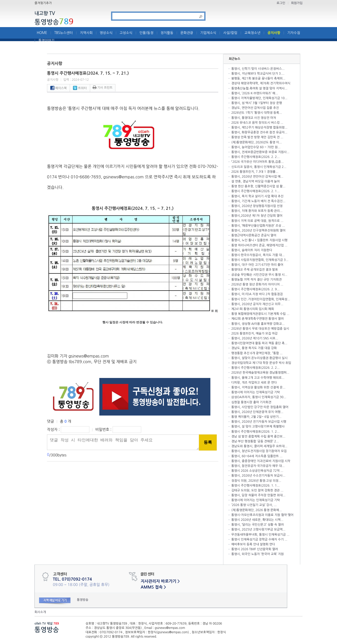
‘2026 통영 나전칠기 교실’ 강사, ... (254, 505)
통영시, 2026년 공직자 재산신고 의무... (257, 304)
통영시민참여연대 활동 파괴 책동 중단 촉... (259, 343)
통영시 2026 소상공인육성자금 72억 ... (257, 471)
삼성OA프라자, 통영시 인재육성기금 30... (259, 397)
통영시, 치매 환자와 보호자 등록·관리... (257, 211)
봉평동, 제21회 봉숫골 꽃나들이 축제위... (258, 78)
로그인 (281, 3)
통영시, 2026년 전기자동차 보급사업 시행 (259, 422)
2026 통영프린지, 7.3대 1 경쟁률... (255, 172)
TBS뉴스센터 (63, 33)
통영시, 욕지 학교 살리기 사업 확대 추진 (257, 196)
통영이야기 (46, 41)
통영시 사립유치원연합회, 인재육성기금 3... (260, 260)
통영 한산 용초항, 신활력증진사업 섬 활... (258, 186)
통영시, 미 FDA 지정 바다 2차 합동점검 (257, 294)
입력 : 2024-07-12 (76, 80)
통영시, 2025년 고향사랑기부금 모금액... (258, 530)
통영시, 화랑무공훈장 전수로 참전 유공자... (259, 132)
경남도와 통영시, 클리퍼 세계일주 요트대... (259, 446)
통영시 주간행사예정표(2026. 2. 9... (255, 289)
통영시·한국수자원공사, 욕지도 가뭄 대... (258, 255)
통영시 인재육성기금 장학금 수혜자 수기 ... (259, 539)
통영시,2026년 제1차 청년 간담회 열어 (257, 216)
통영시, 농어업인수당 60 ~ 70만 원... (256, 147)
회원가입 (297, 3)
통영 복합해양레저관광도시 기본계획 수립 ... (260, 314)
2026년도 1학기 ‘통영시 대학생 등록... (257, 113)
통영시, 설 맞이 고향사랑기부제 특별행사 (258, 427)
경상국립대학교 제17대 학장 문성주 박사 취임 (261, 363)
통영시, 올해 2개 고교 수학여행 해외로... (258, 378)
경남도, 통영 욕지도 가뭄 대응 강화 (254, 348)
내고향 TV (45, 14)
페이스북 (58, 88)
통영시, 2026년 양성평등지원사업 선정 (257, 206)
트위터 (80, 88)
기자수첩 (294, 33)
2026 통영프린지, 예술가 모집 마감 (255, 333)
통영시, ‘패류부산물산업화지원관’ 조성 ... (258, 226)
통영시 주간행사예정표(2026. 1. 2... (255, 432)
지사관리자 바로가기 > (160, 581)
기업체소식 (208, 33)
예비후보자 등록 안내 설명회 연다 (253, 544)
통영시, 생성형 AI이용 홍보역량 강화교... (258, 324)
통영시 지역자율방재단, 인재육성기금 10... (259, 98)
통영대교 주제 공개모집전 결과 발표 (255, 270)
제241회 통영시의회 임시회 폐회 (253, 309)
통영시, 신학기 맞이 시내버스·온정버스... (258, 69)
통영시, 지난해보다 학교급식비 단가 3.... (258, 74)
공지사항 (274, 33)
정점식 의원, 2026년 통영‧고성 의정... (256, 481)
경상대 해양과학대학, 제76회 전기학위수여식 (261, 83)
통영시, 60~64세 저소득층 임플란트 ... (257, 456)
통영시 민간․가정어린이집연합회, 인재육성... (261, 299)
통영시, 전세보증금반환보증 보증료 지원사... (260, 152)
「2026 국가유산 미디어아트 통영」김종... (257, 162)
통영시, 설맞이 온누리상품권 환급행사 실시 (259, 358)
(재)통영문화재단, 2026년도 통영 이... (257, 142)
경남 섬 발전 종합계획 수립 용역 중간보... (258, 436)
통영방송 (54, 22)
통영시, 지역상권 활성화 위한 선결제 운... (258, 387)
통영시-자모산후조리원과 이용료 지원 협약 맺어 (262, 515)
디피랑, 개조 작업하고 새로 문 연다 (254, 383)
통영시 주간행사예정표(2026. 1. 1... (255, 486)
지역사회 (86, 33)
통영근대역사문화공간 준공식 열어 (254, 235)
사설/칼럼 (230, 33)
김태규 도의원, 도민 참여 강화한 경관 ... (257, 490)
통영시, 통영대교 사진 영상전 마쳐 (254, 118)
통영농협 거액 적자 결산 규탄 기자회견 (256, 280)
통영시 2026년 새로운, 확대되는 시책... (257, 520)
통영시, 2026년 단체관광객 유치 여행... (257, 412)
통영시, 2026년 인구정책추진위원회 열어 (258, 231)
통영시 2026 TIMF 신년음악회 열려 (255, 549)
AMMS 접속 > (153, 587)
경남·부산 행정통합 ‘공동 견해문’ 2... (255, 441)
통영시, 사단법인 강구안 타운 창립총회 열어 (260, 407)
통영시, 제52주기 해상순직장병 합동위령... (259, 128)
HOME (42, 33)
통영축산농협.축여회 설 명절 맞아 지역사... (259, 88)
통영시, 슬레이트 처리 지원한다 (252, 250)
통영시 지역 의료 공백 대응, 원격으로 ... (257, 221)
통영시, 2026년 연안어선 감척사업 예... (257, 177)
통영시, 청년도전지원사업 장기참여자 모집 (259, 451)
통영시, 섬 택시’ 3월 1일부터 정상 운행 (257, 103)
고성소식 (126, 33)
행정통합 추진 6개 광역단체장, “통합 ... (257, 353)
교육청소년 (252, 33)
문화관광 (187, 33)
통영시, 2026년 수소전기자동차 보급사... (258, 476)
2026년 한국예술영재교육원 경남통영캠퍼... (260, 373)
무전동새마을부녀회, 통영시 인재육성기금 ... (260, 535)
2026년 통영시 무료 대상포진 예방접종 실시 (260, 329)
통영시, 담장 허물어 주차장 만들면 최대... (258, 495)
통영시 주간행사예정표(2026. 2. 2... (255, 157)
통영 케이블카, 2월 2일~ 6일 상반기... (256, 417)
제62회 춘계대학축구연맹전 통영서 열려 (257, 319)
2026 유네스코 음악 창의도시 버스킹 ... (257, 123)
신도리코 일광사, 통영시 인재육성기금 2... (259, 167)
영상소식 (106, 33)
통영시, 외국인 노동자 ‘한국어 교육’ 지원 (257, 554)
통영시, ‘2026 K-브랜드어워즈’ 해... (255, 93)
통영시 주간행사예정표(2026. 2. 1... (255, 191)
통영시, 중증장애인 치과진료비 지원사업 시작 (261, 461)
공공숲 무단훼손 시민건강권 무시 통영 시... (259, 275)
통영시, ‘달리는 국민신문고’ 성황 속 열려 (257, 525)
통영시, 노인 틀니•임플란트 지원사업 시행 (259, 240)
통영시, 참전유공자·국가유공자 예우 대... (258, 466)
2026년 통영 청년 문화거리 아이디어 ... (257, 284)
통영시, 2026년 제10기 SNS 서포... (255, 338)
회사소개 (40, 612)
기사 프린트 (103, 88)
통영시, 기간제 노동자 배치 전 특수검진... (258, 201)
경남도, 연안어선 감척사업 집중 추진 (255, 108)
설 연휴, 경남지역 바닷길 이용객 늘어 (256, 181)
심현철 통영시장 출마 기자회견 (251, 402)
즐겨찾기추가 (43, 3)
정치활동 (167, 33)
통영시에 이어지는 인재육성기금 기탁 (256, 392)
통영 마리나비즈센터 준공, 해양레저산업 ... (259, 245)
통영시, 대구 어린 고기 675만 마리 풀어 (257, 265)
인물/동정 (146, 33)
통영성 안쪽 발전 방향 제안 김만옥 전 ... (257, 137)
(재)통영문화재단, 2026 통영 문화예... (257, 510)
